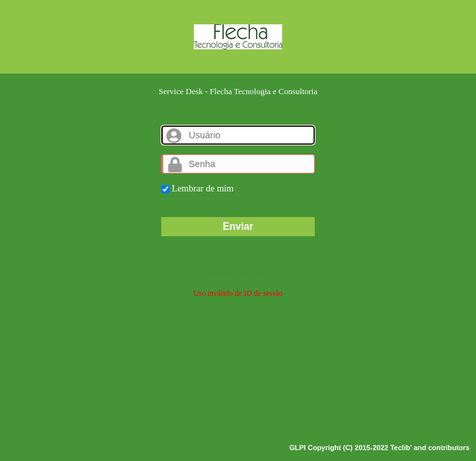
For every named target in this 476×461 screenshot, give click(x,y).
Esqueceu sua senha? (238, 272)
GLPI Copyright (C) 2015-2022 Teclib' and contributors (379, 448)
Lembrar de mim (197, 188)
